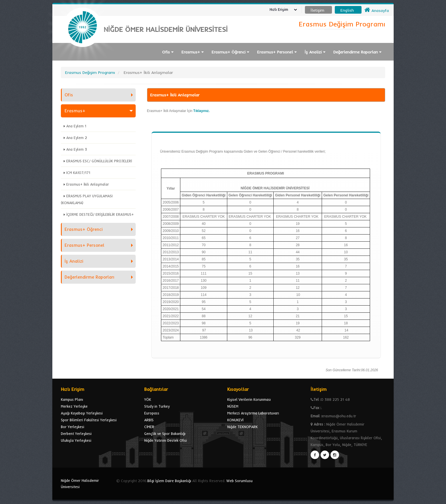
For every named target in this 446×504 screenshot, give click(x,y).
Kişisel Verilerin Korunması (249, 399)
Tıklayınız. (202, 111)
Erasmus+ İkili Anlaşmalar (88, 184)
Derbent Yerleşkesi (76, 434)
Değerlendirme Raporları (357, 52)
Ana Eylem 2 (77, 138)
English (347, 10)
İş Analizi (315, 52)
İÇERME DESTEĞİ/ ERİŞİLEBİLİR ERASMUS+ (100, 214)
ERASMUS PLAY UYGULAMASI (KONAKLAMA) (87, 199)
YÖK (148, 399)
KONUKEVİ (235, 420)
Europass (152, 413)
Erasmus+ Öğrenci (230, 52)
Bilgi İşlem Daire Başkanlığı (169, 481)
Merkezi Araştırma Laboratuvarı (253, 413)
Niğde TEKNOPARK (242, 427)
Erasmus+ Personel (277, 52)
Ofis (168, 52)
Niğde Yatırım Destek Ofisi (166, 440)
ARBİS (149, 420)
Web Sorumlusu (239, 481)
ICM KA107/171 (78, 173)
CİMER (149, 427)
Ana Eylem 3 (77, 149)
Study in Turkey (157, 406)
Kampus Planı (72, 399)
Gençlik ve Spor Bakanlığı (165, 434)
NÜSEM (233, 406)
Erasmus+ (193, 52)
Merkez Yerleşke (74, 406)
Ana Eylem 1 (76, 126)
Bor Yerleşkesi (73, 427)
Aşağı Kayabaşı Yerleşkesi (82, 413)
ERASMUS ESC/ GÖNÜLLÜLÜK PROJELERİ (99, 161)
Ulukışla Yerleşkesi (76, 440)
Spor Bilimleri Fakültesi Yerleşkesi (89, 420)
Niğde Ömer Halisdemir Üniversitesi (80, 484)
